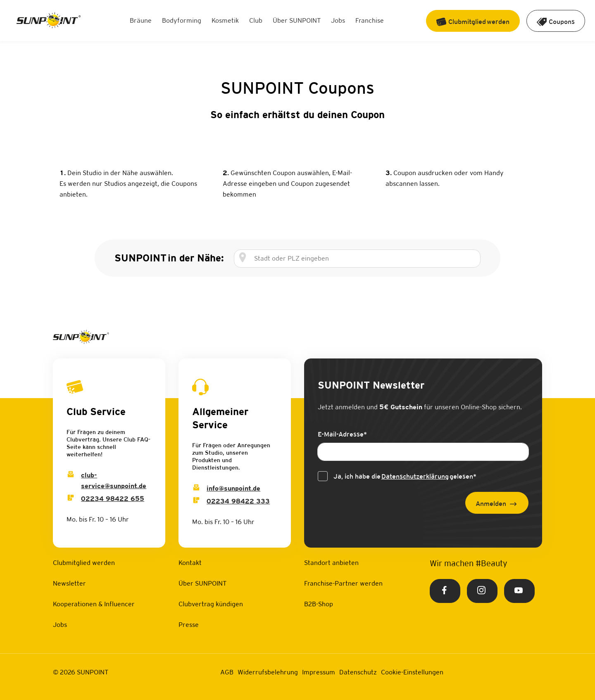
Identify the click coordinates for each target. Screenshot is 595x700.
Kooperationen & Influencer (94, 604)
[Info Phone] (196, 501)
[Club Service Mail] (71, 475)
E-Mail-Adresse (342, 434)
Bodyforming (182, 20)
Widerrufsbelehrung (268, 672)
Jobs (338, 20)
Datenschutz (358, 672)
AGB (227, 672)
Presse (189, 625)
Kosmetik (225, 20)
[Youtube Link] (519, 591)
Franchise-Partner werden (343, 583)
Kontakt (190, 563)
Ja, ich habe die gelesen (405, 477)
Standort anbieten (331, 563)
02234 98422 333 (238, 501)
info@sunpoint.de (233, 488)
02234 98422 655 (113, 499)
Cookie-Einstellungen (412, 672)
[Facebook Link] (445, 591)
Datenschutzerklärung (415, 476)
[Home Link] (49, 21)
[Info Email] (196, 488)
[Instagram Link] (482, 591)
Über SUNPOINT (297, 20)
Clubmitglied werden (84, 563)
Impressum (319, 672)
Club (256, 20)
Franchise (370, 20)
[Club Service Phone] (71, 499)
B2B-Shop (319, 604)
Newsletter (69, 583)
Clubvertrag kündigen (211, 604)
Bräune (141, 20)
